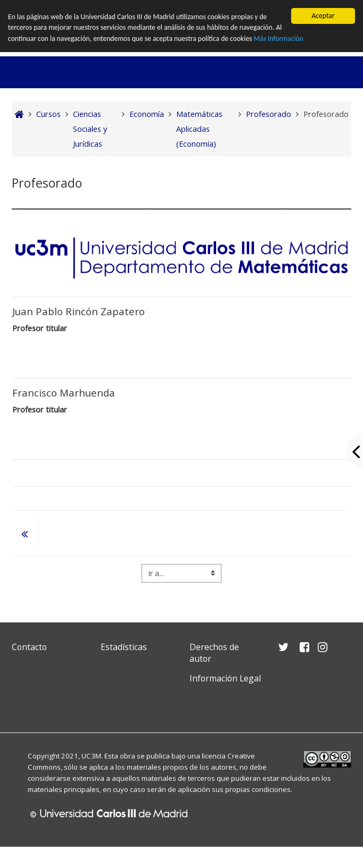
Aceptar (323, 16)
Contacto (29, 647)
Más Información (279, 39)
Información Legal (225, 678)
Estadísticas (124, 647)
